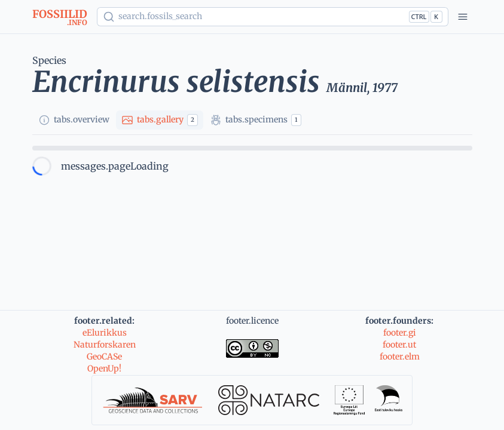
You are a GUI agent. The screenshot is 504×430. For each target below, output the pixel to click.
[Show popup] (273, 17)
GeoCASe (104, 357)
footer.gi (400, 333)
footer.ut (399, 345)
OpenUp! (104, 368)
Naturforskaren (105, 345)
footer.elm (400, 357)
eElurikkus (105, 333)
